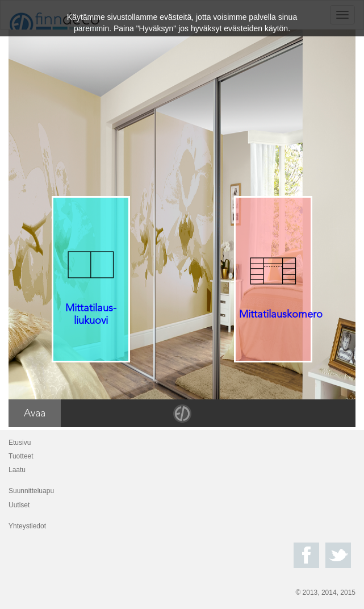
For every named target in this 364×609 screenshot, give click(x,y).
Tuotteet (21, 456)
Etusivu (20, 443)
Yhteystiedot (27, 526)
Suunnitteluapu (31, 491)
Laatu (17, 470)
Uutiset (19, 505)
